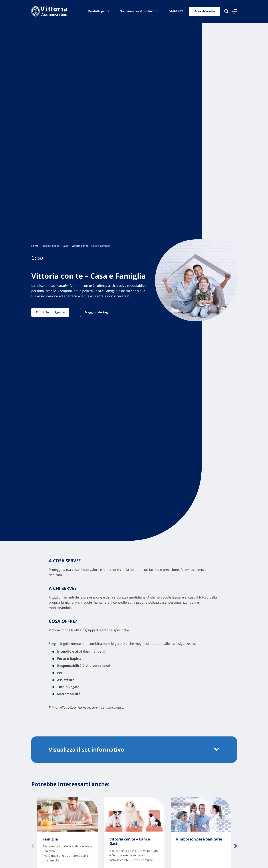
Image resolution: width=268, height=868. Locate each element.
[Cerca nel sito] (226, 11)
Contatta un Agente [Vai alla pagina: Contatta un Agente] (50, 312)
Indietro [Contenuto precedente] (33, 846)
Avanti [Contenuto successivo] (235, 846)
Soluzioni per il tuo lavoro (139, 11)
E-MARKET (176, 11)
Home (35, 246)
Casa (65, 246)
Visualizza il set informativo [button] (86, 749)
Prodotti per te (99, 11)
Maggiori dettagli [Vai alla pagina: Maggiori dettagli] (97, 312)
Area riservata (205, 11)
